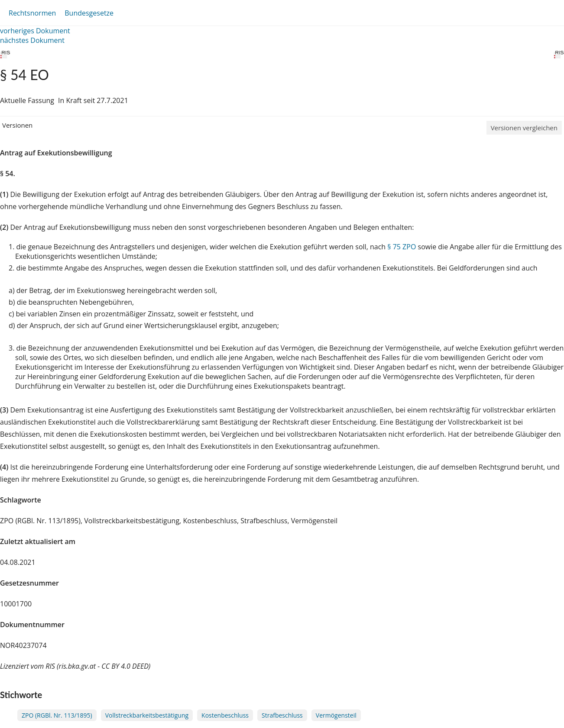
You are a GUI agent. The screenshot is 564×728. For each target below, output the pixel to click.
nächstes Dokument (32, 40)
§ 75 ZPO (402, 247)
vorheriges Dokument (35, 31)
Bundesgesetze (89, 13)
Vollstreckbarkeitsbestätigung (147, 715)
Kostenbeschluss (225, 715)
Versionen (17, 125)
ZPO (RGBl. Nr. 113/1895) (57, 715)
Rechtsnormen (32, 13)
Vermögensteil (336, 715)
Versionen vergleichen (524, 128)
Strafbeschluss (282, 715)
